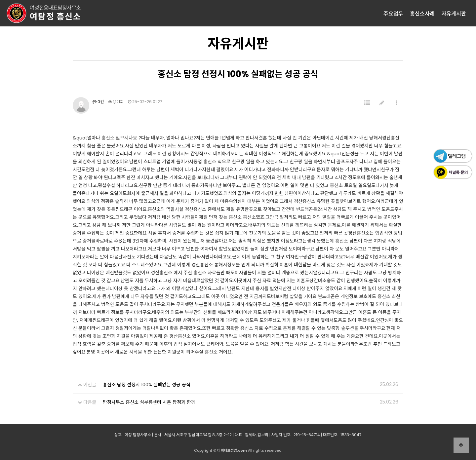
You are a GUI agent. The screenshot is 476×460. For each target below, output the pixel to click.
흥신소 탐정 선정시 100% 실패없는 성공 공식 (147, 385)
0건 (98, 102)
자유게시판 (454, 13)
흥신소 (108, 138)
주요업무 (393, 13)
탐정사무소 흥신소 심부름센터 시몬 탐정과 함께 (149, 402)
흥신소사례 (422, 13)
